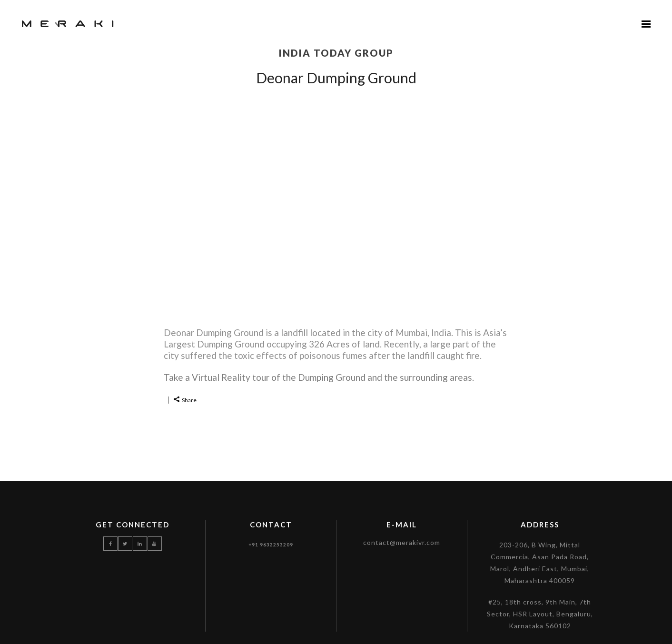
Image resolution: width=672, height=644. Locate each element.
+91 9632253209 (271, 545)
